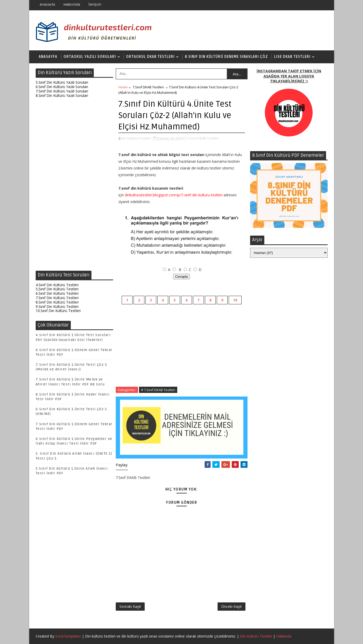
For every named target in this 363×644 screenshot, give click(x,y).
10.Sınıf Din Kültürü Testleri (58, 311)
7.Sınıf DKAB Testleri (148, 87)
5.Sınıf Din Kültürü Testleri (57, 289)
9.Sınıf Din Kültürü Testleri (57, 307)
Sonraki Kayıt (130, 606)
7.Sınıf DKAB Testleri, (203, 138)
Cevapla (182, 277)
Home (123, 87)
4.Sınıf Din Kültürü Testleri (57, 285)
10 (235, 300)
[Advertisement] (74, 185)
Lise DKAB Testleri (292, 57)
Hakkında (284, 636)
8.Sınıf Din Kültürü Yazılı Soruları (62, 95)
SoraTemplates (68, 636)
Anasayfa (47, 5)
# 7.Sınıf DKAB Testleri (158, 390)
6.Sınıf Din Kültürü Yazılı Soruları (62, 87)
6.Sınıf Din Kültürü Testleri (57, 293)
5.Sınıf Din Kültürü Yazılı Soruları (62, 82)
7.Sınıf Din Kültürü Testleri (57, 298)
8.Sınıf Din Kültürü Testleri (57, 302)
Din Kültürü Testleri (256, 636)
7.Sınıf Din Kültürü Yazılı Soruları (62, 91)
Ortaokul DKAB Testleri (150, 57)
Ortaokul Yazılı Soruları (90, 57)
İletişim (95, 5)
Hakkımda (72, 5)
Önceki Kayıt (231, 606)
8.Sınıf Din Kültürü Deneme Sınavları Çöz (226, 57)
